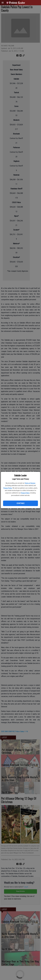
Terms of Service (30, 483)
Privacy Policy (8, 488)
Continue (20, 503)
